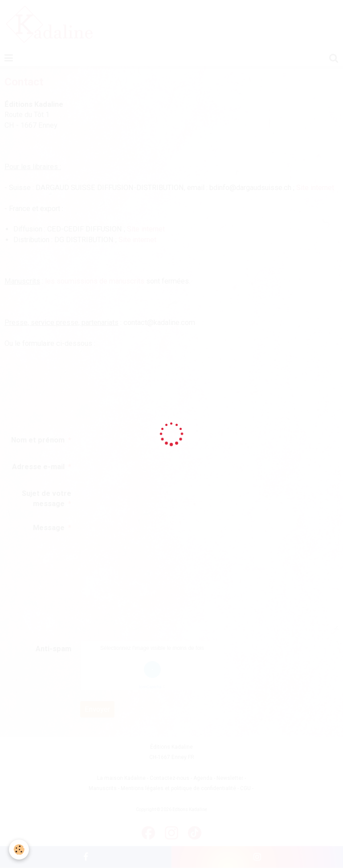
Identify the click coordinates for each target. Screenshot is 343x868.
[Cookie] (19, 850)
